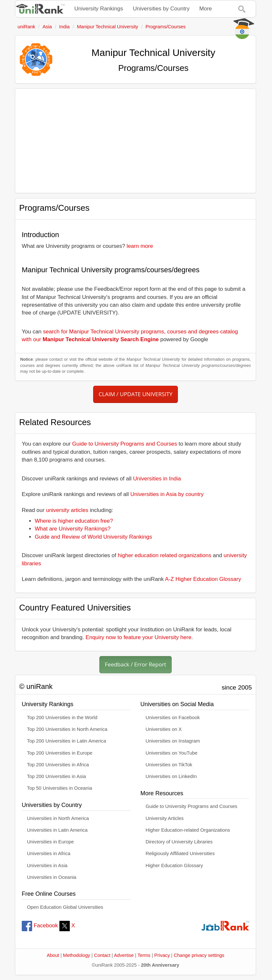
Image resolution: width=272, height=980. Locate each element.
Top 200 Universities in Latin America (67, 741)
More (206, 9)
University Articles (165, 818)
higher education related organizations (165, 555)
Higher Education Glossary (174, 866)
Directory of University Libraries (179, 842)
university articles (67, 510)
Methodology (77, 955)
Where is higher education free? (74, 521)
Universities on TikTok (169, 765)
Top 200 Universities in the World (62, 718)
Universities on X (164, 729)
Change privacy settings (199, 955)
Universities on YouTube (172, 753)
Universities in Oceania (52, 877)
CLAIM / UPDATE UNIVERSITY (136, 394)
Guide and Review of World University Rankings (93, 537)
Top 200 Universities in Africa (58, 765)
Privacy (162, 955)
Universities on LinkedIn (171, 776)
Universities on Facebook (173, 718)
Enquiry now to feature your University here (139, 637)
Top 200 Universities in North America (67, 729)
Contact (102, 955)
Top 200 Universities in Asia (56, 776)
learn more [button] (140, 246)
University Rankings (99, 9)
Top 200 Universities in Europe (60, 753)
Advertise (124, 955)
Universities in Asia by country (167, 494)
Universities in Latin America (57, 830)
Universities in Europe (50, 842)
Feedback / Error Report (136, 664)
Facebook (40, 926)
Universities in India (157, 479)
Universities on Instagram (173, 741)
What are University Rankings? (73, 529)
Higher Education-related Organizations (188, 830)
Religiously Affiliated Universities (180, 853)
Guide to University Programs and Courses (124, 444)
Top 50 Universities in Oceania (60, 788)
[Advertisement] (136, 141)
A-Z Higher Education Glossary (203, 579)
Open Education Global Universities (65, 907)
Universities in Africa (49, 853)
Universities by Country (161, 9)
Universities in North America (58, 818)
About (53, 955)
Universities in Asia (47, 866)
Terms (144, 955)
